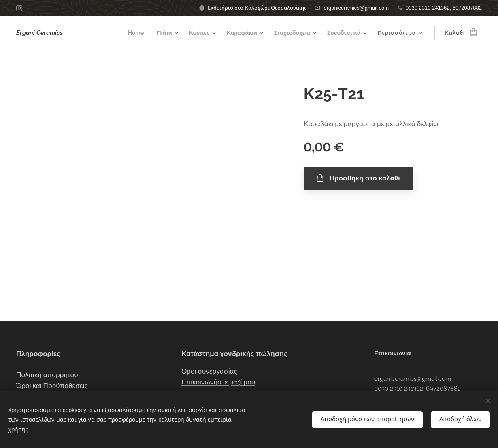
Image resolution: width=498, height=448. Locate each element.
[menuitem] (126, 33)
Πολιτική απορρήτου (47, 374)
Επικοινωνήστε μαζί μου (218, 382)
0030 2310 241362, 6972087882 (444, 8)
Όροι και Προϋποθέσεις (52, 386)
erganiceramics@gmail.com (356, 8)
